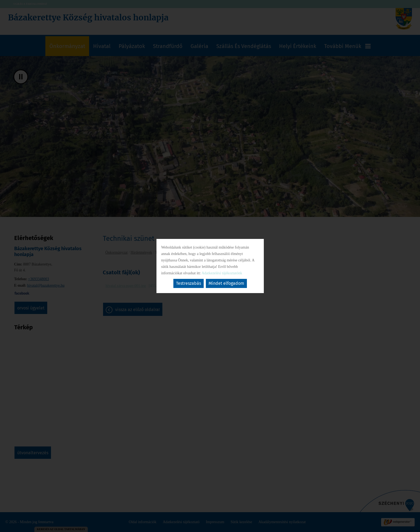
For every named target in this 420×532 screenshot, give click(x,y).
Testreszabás (189, 283)
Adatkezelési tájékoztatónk (222, 273)
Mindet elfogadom (226, 283)
